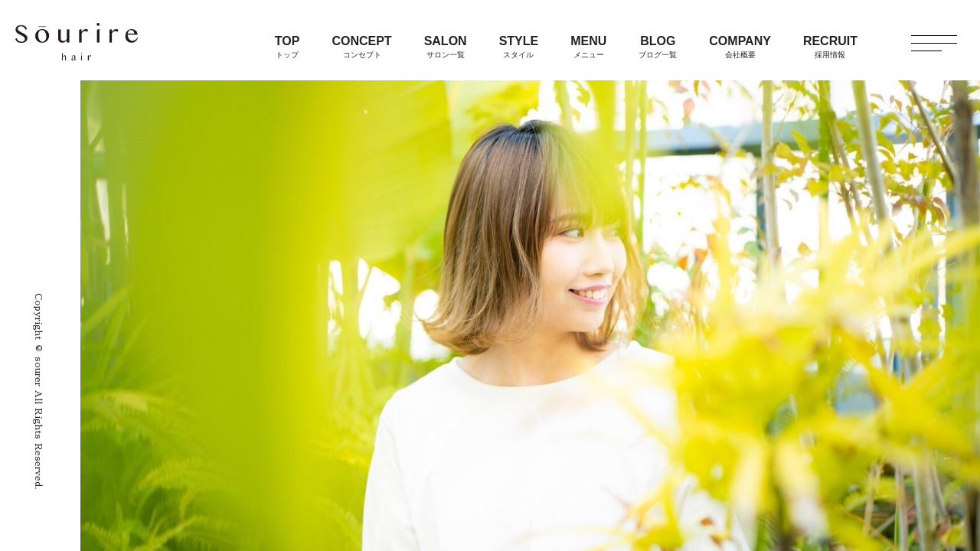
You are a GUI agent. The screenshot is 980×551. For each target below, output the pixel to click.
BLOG (658, 47)
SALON (446, 47)
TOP (287, 47)
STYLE (519, 47)
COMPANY (740, 47)
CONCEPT (361, 47)
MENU (588, 47)
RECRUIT (830, 47)
